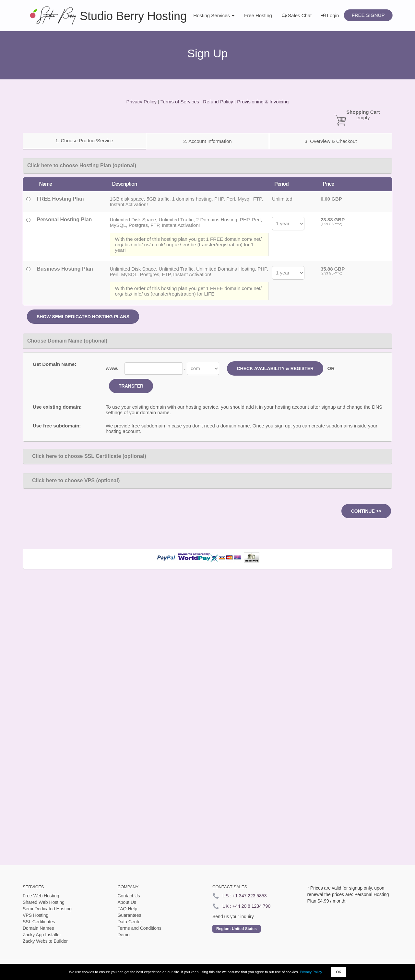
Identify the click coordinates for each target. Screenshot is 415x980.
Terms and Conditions (140, 928)
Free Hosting (258, 15)
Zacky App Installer (42, 935)
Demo (124, 935)
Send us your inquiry (233, 916)
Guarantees (130, 915)
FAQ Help (128, 909)
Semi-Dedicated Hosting (47, 909)
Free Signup (368, 15)
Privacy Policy (311, 972)
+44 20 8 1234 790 (251, 906)
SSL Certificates (39, 922)
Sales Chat (297, 15)
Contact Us (129, 896)
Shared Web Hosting (44, 902)
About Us (127, 902)
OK (338, 972)
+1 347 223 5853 (250, 896)
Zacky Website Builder (45, 941)
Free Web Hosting (41, 896)
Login (330, 15)
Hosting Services (214, 15)
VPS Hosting (36, 915)
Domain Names (38, 928)
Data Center (130, 922)
